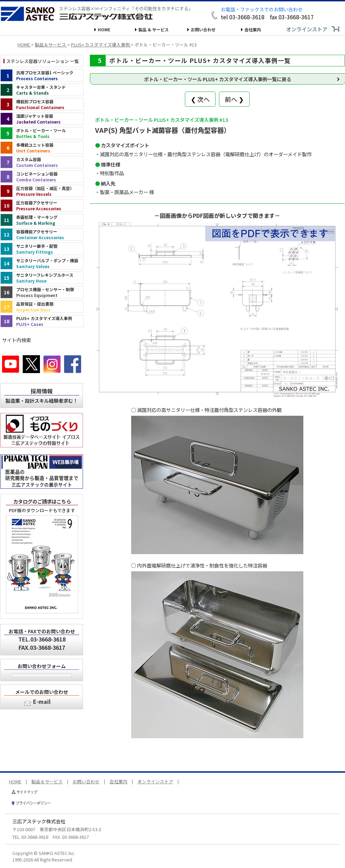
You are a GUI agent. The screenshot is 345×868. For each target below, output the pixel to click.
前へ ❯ (234, 99)
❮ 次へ (200, 99)
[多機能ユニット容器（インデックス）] (42, 148)
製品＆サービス (47, 781)
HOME (104, 29)
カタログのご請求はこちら (42, 501)
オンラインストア (307, 29)
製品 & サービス (154, 29)
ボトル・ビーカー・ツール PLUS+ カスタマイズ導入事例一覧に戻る (218, 79)
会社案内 (253, 29)
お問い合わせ (203, 29)
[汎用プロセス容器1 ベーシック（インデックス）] (42, 75)
